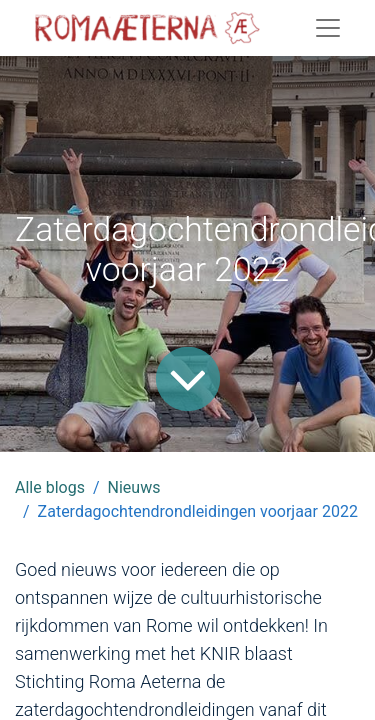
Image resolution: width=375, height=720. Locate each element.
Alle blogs (50, 487)
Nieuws (134, 487)
